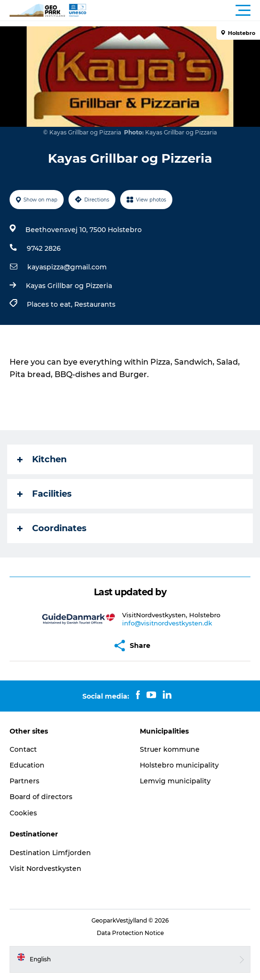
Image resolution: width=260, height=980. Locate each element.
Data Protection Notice (130, 933)
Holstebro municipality (179, 765)
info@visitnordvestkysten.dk (167, 623)
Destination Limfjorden (50, 853)
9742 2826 (44, 248)
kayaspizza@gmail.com (67, 267)
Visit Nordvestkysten (45, 869)
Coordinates (52, 528)
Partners (24, 781)
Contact (23, 749)
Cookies (23, 813)
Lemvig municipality (175, 781)
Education (27, 765)
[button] (173, 11)
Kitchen (42, 459)
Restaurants (95, 304)
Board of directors (41, 797)
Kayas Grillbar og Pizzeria (69, 286)
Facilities (45, 494)
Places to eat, (51, 304)
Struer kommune (170, 749)
